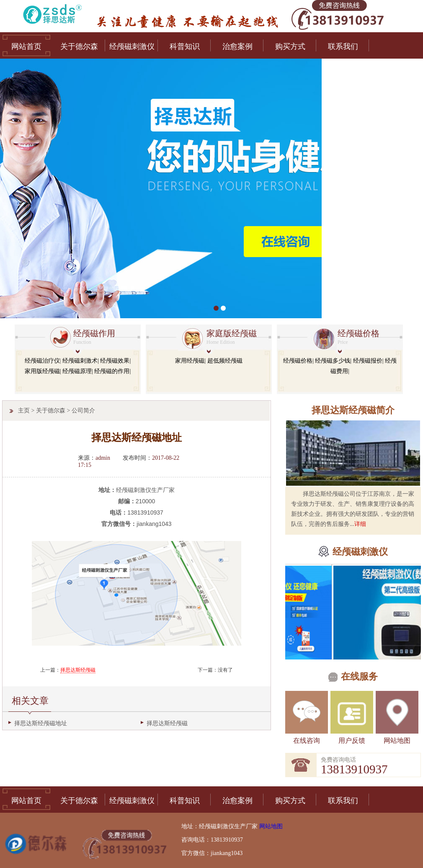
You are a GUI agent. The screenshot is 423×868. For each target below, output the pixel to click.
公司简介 (83, 411)
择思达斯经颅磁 (78, 670)
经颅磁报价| (368, 361)
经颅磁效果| (115, 361)
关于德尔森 (51, 411)
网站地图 (397, 741)
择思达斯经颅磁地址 (41, 723)
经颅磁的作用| (112, 371)
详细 (360, 524)
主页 (24, 411)
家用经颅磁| (190, 361)
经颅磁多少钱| (333, 361)
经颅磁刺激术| (81, 361)
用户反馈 (352, 741)
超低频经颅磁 (225, 361)
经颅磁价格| (298, 361)
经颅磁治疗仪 (42, 361)
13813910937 (354, 769)
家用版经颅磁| (43, 371)
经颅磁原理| (78, 371)
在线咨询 (307, 741)
